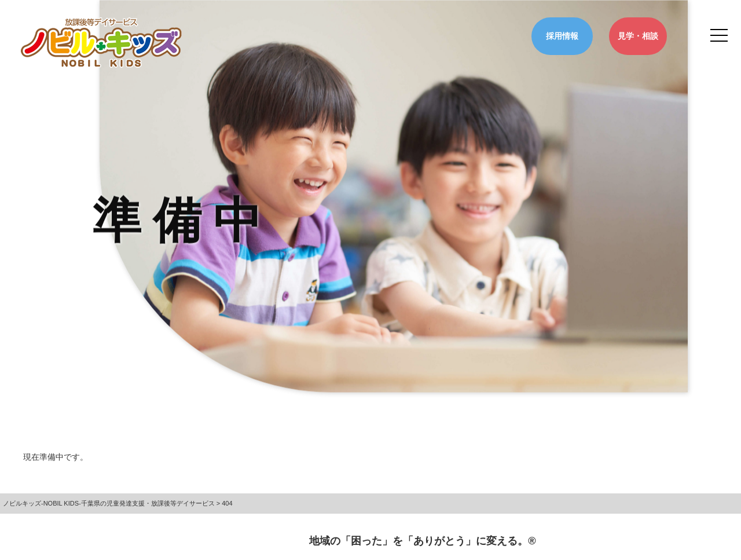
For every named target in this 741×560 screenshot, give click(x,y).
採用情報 (562, 36)
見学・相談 (638, 36)
